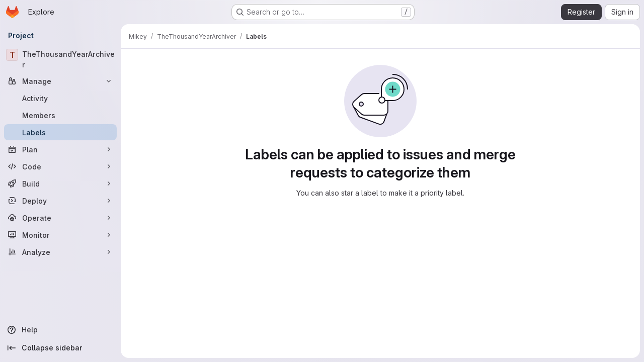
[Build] (60, 184)
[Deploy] (60, 201)
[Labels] (60, 132)
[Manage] (60, 81)
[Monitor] (60, 235)
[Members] (60, 115)
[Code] (60, 166)
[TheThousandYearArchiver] (60, 59)
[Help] (60, 330)
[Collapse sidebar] (60, 348)
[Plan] (60, 149)
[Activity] (60, 98)
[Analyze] (60, 252)
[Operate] (60, 218)
